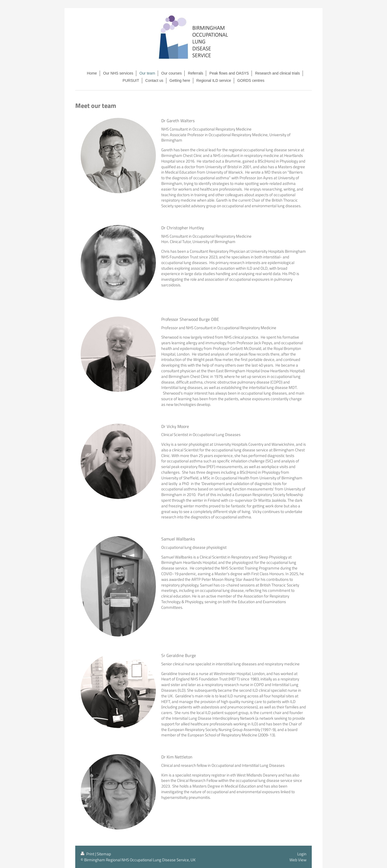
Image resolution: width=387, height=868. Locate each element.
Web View (298, 860)
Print (88, 854)
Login (302, 854)
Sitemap (104, 854)
